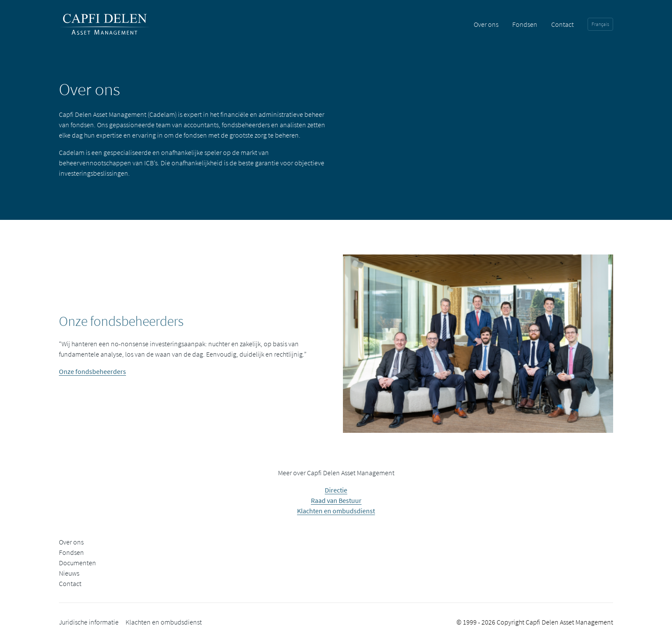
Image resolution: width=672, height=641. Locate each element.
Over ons (486, 24)
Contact (562, 24)
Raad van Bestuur (336, 500)
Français (600, 24)
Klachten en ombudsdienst (336, 511)
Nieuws (69, 573)
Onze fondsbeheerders (92, 371)
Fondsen (525, 24)
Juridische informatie (89, 622)
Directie (336, 490)
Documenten (78, 563)
